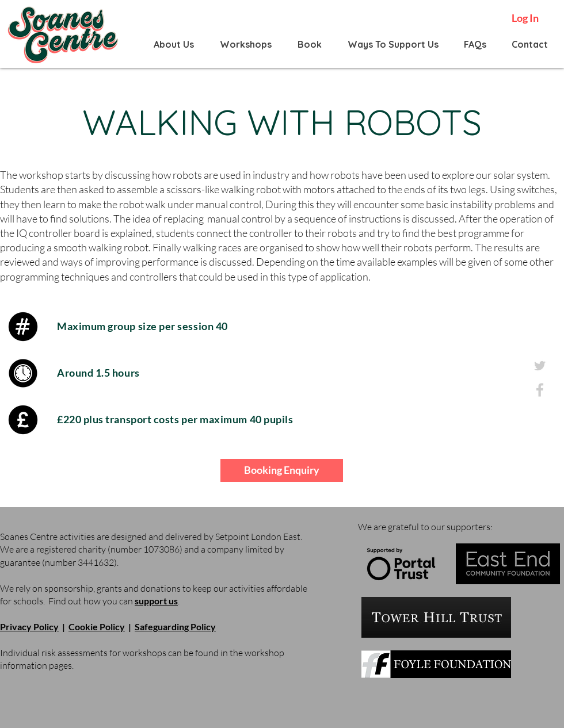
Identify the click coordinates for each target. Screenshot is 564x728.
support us (156, 601)
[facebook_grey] (540, 390)
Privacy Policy (29, 627)
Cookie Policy (97, 627)
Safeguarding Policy (175, 627)
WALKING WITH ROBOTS (282, 122)
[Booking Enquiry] (282, 470)
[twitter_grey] (540, 366)
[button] (174, 44)
